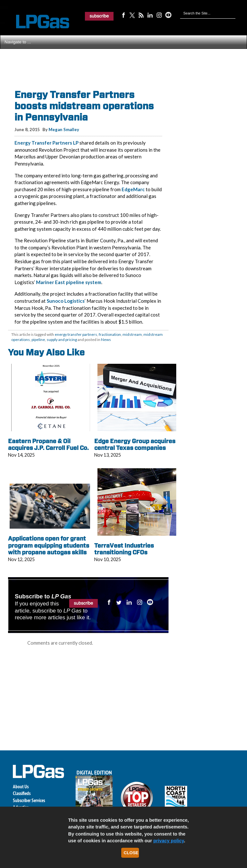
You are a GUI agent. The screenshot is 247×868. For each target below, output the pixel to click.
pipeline (38, 340)
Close (131, 853)
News (106, 340)
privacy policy (169, 841)
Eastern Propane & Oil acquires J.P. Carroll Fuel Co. (48, 445)
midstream (132, 334)
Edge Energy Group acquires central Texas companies (135, 445)
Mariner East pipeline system (69, 282)
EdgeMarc (133, 189)
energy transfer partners (76, 334)
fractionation (110, 334)
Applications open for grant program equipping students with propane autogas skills (49, 545)
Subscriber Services (29, 800)
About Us (21, 787)
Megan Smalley (64, 130)
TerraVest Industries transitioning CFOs (124, 549)
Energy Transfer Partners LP (46, 143)
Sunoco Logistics (66, 301)
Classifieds (22, 793)
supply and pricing (62, 340)
